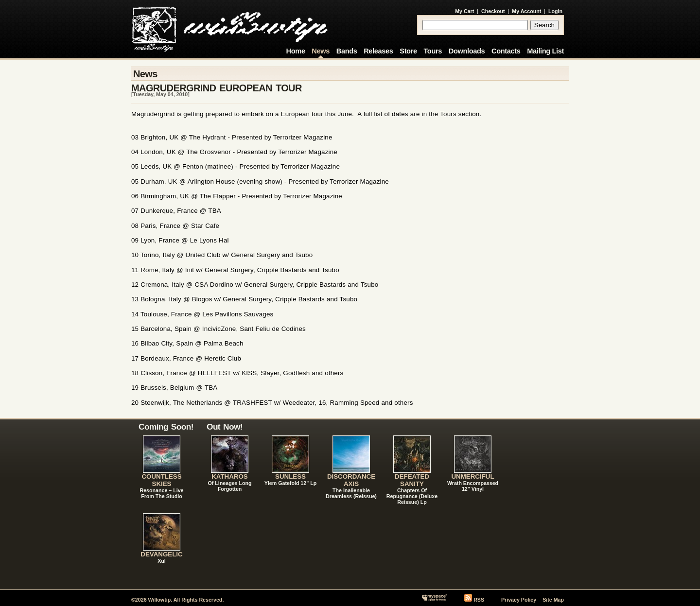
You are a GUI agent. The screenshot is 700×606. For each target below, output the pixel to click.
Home (296, 51)
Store (408, 51)
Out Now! (225, 427)
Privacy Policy (519, 600)
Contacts (506, 51)
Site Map (553, 600)
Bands (347, 51)
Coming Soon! (166, 427)
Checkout (493, 11)
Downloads (467, 51)
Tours (433, 51)
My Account (526, 11)
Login (555, 11)
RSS (479, 600)
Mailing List (545, 51)
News (321, 51)
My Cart (464, 11)
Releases (378, 51)
